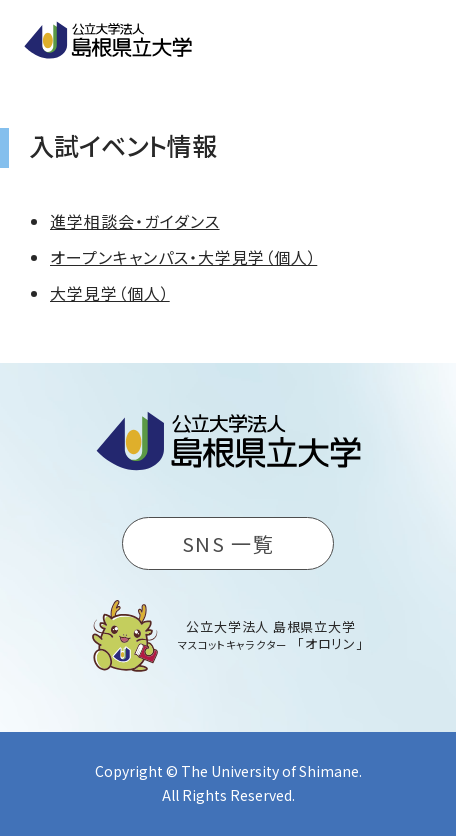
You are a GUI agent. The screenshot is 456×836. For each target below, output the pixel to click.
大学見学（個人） (110, 293)
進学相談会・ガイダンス (135, 221)
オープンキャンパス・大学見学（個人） (183, 257)
